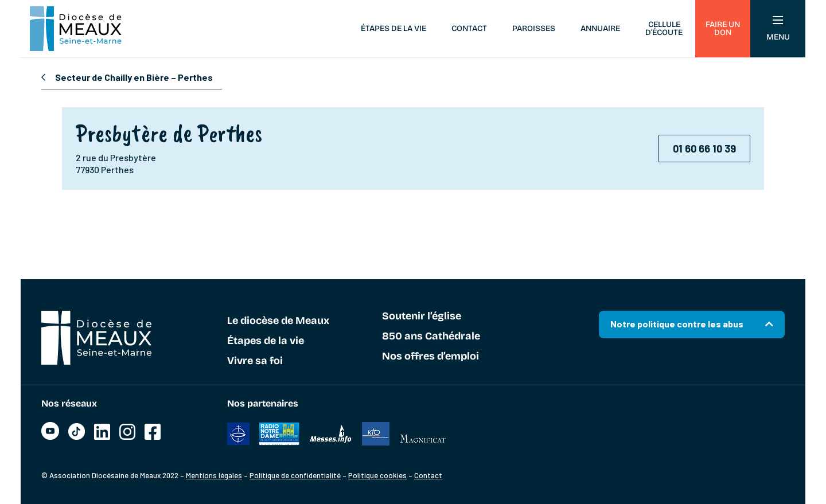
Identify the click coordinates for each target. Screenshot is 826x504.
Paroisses (534, 28)
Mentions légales (214, 475)
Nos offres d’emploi (430, 357)
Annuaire (600, 28)
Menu (778, 29)
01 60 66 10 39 (704, 149)
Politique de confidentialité (295, 475)
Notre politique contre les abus (677, 324)
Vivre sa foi (255, 361)
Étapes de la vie (393, 28)
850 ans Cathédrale (431, 337)
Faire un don (723, 28)
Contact (469, 28)
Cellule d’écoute (664, 28)
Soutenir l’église (422, 317)
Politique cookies (377, 475)
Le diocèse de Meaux (278, 321)
